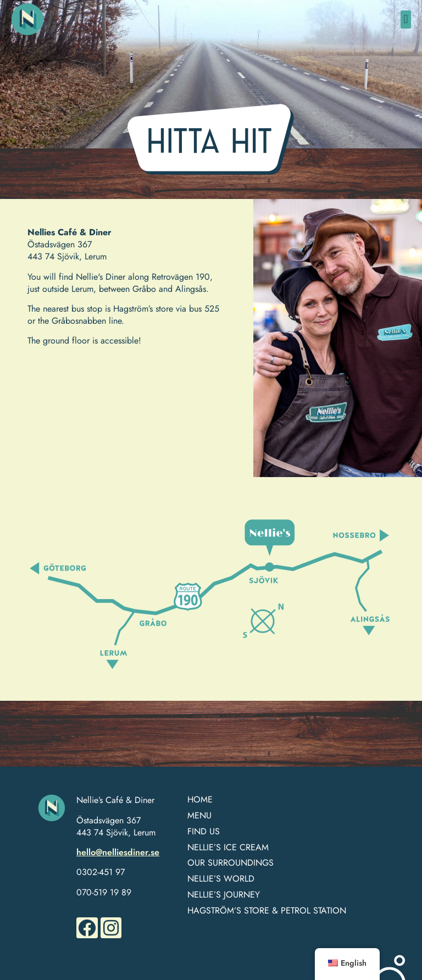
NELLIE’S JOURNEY (224, 895)
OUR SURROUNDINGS (231, 863)
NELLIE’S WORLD (221, 879)
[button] (406, 20)
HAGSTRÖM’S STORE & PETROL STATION (267, 911)
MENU (199, 816)
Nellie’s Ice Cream (228, 848)
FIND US (204, 832)
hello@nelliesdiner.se (118, 852)
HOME (200, 800)
